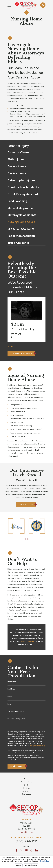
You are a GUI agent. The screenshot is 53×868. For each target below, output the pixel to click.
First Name (12, 681)
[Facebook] (17, 851)
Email (9, 704)
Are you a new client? (16, 712)
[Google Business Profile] (26, 851)
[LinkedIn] (36, 851)
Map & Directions (26, 832)
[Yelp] (31, 851)
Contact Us (27, 794)
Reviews (27, 788)
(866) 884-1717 (26, 842)
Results (26, 785)
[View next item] (12, 347)
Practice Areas (27, 782)
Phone (10, 697)
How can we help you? (16, 719)
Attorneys (26, 791)
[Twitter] (21, 851)
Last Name (12, 689)
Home (27, 779)
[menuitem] (26, 153)
